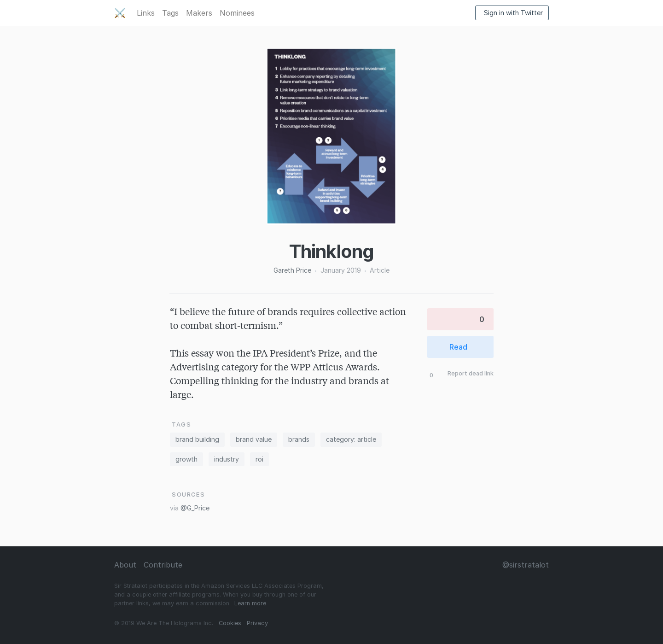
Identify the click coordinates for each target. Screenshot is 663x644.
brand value (254, 439)
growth (186, 459)
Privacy (257, 623)
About (125, 565)
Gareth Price (292, 270)
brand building (197, 439)
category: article (351, 439)
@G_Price (195, 508)
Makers (199, 13)
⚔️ (120, 13)
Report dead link (471, 374)
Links (146, 13)
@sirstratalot (526, 565)
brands (299, 439)
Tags (170, 13)
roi (259, 459)
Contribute (163, 565)
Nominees (237, 13)
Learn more (250, 603)
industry (227, 459)
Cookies (230, 623)
